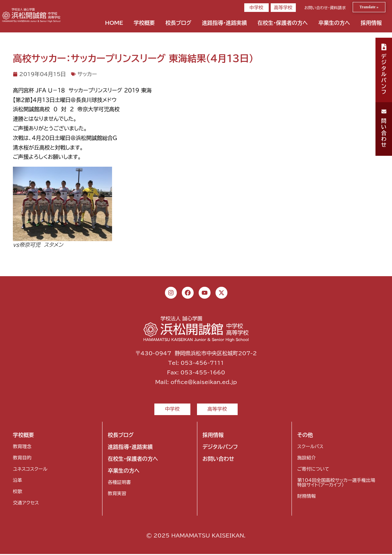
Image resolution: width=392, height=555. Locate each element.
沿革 (18, 481)
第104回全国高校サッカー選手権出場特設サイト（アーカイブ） (336, 484)
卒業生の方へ (334, 23)
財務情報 (306, 497)
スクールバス (310, 448)
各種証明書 (119, 483)
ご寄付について (313, 470)
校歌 (18, 492)
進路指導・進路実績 (224, 23)
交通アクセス (26, 504)
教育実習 (117, 494)
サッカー (87, 74)
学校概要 (144, 23)
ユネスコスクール (30, 470)
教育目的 (22, 459)
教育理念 (22, 448)
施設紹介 (306, 459)
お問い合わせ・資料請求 (325, 8)
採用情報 (371, 23)
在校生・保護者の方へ (283, 23)
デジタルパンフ (220, 448)
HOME (114, 23)
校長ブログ (178, 23)
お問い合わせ (218, 460)
